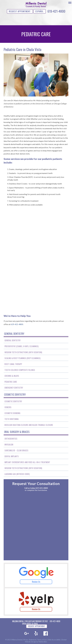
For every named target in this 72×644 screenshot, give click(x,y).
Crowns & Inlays (12, 376)
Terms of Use (42, 640)
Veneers (8, 407)
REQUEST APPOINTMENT (20, 11)
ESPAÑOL (39, 11)
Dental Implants (12, 456)
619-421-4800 (56, 11)
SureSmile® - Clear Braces (16, 450)
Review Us (36, 582)
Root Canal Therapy (13, 364)
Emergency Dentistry (14, 388)
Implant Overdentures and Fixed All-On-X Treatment (27, 462)
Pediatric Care (11, 382)
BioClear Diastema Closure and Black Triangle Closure (29, 425)
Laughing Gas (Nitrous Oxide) (17, 474)
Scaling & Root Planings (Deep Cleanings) (22, 358)
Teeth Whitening (12, 419)
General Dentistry (13, 340)
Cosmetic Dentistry (13, 401)
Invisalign (9, 445)
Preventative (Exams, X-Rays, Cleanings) (21, 346)
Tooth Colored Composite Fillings (20, 370)
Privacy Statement (30, 640)
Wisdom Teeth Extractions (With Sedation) (23, 352)
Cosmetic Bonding (12, 413)
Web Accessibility (54, 640)
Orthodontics (11, 439)
